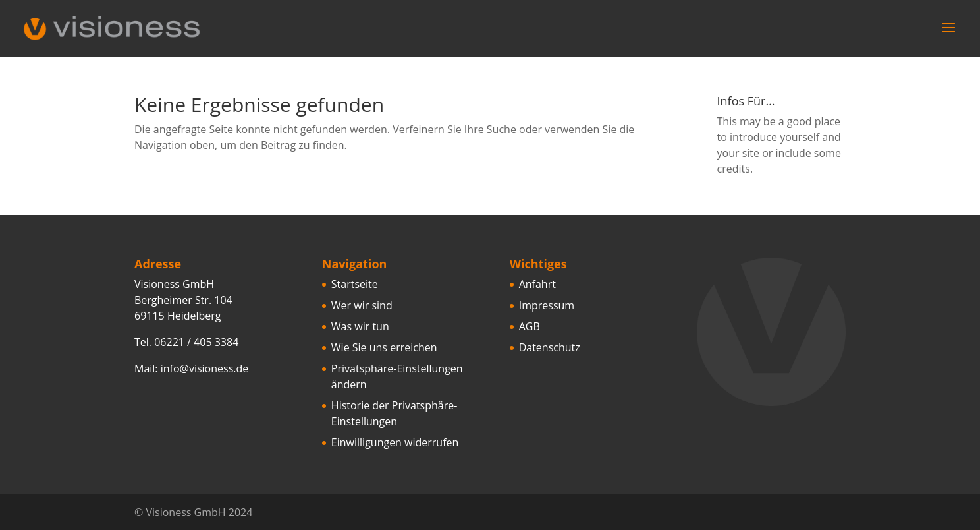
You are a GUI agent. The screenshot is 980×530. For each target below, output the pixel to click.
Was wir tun (360, 326)
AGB (530, 326)
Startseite (355, 284)
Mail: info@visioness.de (191, 368)
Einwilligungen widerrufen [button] (395, 442)
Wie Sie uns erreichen (384, 347)
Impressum (547, 305)
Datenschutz (550, 347)
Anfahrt (537, 284)
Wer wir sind (362, 305)
